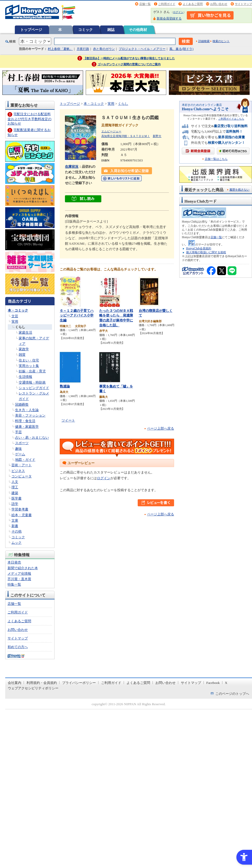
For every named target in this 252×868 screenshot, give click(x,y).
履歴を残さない (239, 190)
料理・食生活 (25, 421)
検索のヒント (221, 41)
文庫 (15, 520)
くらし (20, 327)
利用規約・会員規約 (42, 683)
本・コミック (18, 310)
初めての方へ (18, 647)
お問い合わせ (219, 4)
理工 (15, 487)
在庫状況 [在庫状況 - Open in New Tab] (72, 167)
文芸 (15, 316)
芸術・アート (22, 465)
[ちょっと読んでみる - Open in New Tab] (83, 199)
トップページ (31, 30)
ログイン (178, 12)
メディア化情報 (19, 574)
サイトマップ (243, 4)
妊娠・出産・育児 (32, 371)
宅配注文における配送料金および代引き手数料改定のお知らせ (29, 119)
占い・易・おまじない (32, 438)
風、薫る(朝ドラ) (181, 49)
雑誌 (111, 30)
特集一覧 (14, 584)
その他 (16, 531)
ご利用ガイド (167, 4)
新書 (15, 526)
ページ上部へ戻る (161, 428)
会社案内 (15, 683)
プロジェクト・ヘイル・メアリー (142, 49)
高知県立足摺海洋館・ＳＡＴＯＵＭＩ (126, 136)
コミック (85, 30)
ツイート (68, 420)
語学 (15, 504)
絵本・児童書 (22, 515)
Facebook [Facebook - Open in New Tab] (213, 683)
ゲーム (20, 454)
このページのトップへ (232, 694)
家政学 (24, 349)
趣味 (18, 449)
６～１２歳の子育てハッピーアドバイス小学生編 (77, 315)
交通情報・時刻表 (32, 382)
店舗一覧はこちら (216, 159)
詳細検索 (204, 41)
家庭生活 (25, 332)
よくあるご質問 (193, 4)
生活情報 (25, 377)
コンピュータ (22, 476)
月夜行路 (83, 49)
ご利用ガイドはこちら (231, 119)
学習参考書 (20, 509)
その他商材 (138, 30)
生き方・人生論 (27, 410)
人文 (15, 482)
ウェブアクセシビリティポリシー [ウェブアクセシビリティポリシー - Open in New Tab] (33, 688)
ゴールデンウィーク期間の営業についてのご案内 (129, 64)
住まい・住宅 (29, 360)
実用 (15, 322)
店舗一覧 (145, 4)
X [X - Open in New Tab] (226, 683)
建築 (15, 493)
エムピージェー (111, 131)
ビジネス (18, 471)
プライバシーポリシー (79, 683)
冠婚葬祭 (22, 404)
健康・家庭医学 (27, 427)
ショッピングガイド (34, 388)
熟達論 (65, 386)
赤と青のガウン (104, 49)
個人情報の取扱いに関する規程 (206, 252)
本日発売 (14, 562)
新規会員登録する (169, 18)
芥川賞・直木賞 (19, 579)
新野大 (157, 136)
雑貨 (22, 355)
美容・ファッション (30, 415)
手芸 (18, 432)
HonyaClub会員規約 (199, 248)
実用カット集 (29, 366)
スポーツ (22, 443)
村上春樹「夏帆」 (60, 49)
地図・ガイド (25, 460)
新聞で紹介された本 (23, 568)
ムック (16, 543)
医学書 (16, 498)
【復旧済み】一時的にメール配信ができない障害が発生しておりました (129, 58)
